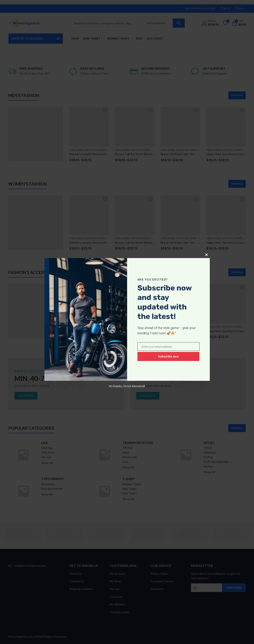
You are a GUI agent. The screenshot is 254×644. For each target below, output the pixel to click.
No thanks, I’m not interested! (127, 386)
